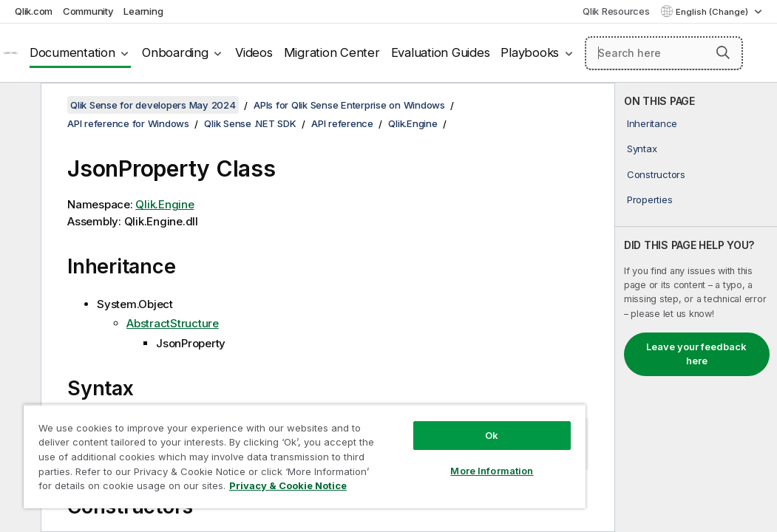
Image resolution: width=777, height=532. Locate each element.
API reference (342, 123)
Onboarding (175, 52)
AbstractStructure (173, 323)
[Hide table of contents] (18, 106)
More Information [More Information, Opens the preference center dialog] (398, 445)
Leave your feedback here (696, 354)
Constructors (656, 174)
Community (88, 11)
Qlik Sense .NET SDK (250, 123)
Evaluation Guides (441, 52)
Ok (398, 409)
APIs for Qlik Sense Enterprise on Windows (349, 105)
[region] (249, 443)
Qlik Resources (616, 11)
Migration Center (332, 52)
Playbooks (530, 52)
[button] (723, 52)
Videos (254, 52)
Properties (650, 199)
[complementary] (696, 307)
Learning (143, 11)
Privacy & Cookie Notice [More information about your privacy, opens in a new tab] (125, 488)
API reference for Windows (128, 123)
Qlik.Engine (413, 123)
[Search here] (664, 53)
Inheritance (652, 123)
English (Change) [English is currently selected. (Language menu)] (713, 12)
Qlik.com (34, 11)
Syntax (642, 149)
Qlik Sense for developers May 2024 (153, 105)
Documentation (72, 52)
